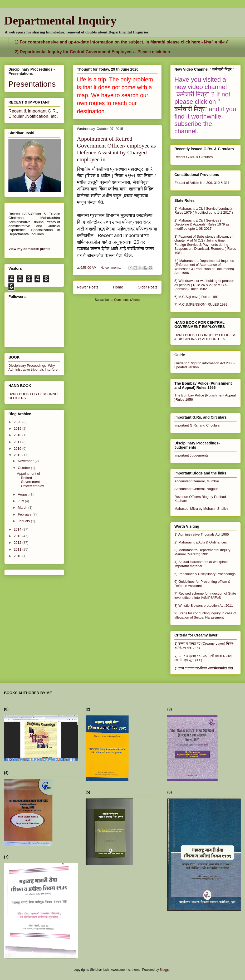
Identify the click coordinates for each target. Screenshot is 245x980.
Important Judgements (191, 455)
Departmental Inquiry (60, 21)
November (26, 461)
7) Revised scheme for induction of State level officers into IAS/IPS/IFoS (205, 596)
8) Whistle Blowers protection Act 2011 (204, 606)
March (23, 508)
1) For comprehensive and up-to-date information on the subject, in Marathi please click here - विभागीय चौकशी (122, 42)
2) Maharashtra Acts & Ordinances (201, 542)
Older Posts (148, 287)
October (24, 468)
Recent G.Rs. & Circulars (193, 157)
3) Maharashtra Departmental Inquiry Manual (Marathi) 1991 (202, 552)
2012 (18, 543)
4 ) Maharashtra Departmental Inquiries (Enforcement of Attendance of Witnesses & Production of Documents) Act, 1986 (204, 267)
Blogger (165, 970)
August (24, 494)
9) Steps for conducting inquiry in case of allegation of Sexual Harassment (205, 615)
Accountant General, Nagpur (196, 489)
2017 (18, 442)
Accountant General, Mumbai (197, 481)
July (21, 501)
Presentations (32, 84)
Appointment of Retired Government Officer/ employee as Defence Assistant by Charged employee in (116, 149)
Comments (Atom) (127, 300)
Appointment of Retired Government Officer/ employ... (32, 480)
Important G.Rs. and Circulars (197, 425)
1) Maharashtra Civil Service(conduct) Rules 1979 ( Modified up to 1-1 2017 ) (204, 211)
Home (118, 287)
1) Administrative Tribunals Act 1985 (202, 534)
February (25, 514)
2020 (18, 422)
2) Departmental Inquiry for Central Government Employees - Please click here (93, 52)
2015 (18, 455)
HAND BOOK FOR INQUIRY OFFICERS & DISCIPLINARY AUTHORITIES (205, 337)
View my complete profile (30, 249)
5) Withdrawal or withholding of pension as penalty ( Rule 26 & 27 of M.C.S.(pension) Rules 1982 (204, 285)
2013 (18, 536)
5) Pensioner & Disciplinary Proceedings (205, 574)
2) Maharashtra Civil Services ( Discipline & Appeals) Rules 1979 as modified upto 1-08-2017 (202, 224)
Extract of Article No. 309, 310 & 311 (202, 183)
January (24, 521)
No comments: (111, 268)
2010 (18, 556)
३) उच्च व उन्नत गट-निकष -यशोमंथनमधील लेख (204, 668)
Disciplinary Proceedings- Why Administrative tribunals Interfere (33, 367)
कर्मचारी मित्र (190, 109)
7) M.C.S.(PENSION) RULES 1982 (201, 304)
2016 (18, 449)
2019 (18, 428)
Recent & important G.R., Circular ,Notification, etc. (33, 114)
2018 (18, 435)
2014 (18, 529)
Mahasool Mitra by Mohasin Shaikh (201, 509)
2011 (18, 549)
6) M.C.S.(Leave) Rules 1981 (197, 297)
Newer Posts (88, 287)
